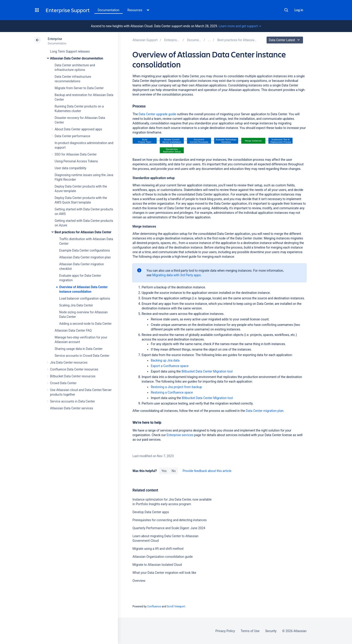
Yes (164, 471)
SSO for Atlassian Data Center (76, 154)
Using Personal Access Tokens (76, 161)
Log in (299, 10)
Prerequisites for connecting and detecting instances (169, 520)
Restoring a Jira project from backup (176, 387)
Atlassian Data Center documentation (77, 58)
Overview (139, 581)
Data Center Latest (285, 40)
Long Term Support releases (70, 51)
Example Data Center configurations (85, 250)
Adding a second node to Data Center (86, 324)
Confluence (154, 606)
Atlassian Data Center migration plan (85, 257)
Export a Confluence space (170, 366)
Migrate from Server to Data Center (79, 88)
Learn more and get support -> (240, 26)
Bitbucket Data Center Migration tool (207, 371)
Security (271, 631)
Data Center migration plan (265, 411)
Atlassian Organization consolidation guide (162, 557)
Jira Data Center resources (69, 362)
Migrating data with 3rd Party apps (177, 275)
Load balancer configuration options (85, 298)
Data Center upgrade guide (157, 114)
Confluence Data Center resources (74, 369)
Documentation (109, 10)
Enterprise (55, 39)
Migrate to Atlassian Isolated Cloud (157, 565)
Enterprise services (180, 435)
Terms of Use (250, 631)
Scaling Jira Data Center (76, 305)
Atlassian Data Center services (72, 408)
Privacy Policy (225, 631)
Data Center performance (72, 136)
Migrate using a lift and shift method (158, 549)
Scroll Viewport (176, 606)
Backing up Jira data (165, 360)
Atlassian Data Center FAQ (73, 330)
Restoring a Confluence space (172, 392)
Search (286, 10)
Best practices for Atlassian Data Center (83, 232)
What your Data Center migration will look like (164, 573)
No (174, 471)
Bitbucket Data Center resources (73, 376)
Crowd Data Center (63, 383)
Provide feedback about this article (207, 471)
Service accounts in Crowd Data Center (82, 356)
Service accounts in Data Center (73, 401)
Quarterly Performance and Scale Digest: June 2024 (169, 528)
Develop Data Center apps (151, 512)
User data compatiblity (71, 168)
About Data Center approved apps (78, 129)
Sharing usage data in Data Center (79, 349)
